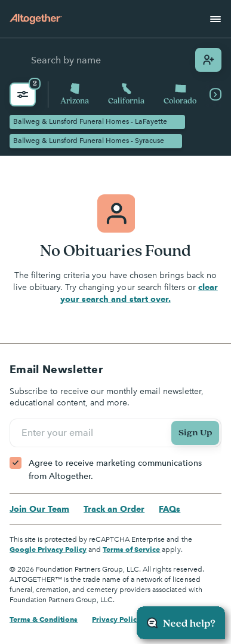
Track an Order (114, 509)
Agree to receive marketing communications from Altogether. (115, 470)
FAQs (170, 509)
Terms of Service (131, 549)
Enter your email (59, 433)
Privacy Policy (116, 619)
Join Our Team (39, 509)
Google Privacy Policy (48, 549)
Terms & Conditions (44, 619)
